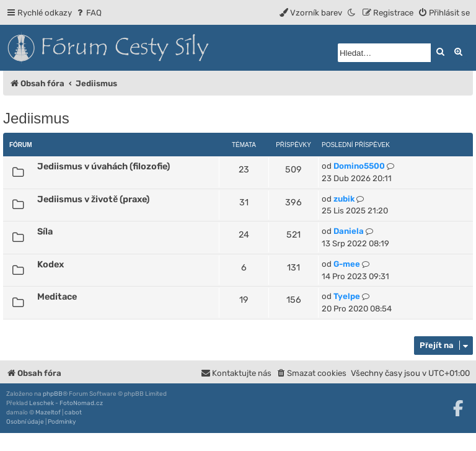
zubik (344, 199)
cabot (73, 413)
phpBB (53, 394)
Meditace (57, 297)
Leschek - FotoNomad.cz (66, 403)
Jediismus (36, 118)
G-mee (347, 264)
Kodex (51, 264)
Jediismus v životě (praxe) (93, 199)
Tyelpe (347, 296)
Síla (45, 231)
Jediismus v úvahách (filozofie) (104, 166)
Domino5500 (359, 166)
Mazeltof (48, 413)
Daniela (349, 231)
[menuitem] (88, 13)
